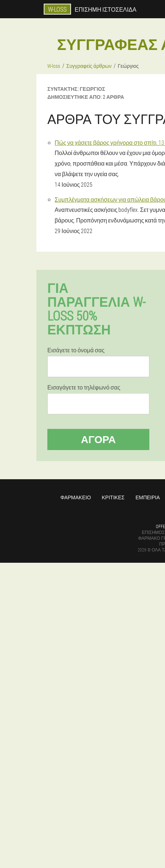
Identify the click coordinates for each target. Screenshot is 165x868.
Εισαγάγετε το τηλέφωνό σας (84, 387)
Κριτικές (113, 497)
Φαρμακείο (76, 497)
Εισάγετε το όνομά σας (76, 350)
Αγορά (98, 439)
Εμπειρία (148, 497)
